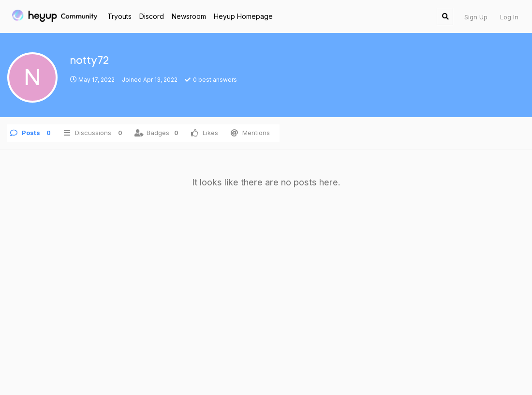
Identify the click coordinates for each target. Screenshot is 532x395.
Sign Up (476, 17)
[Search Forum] (445, 16)
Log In (509, 17)
